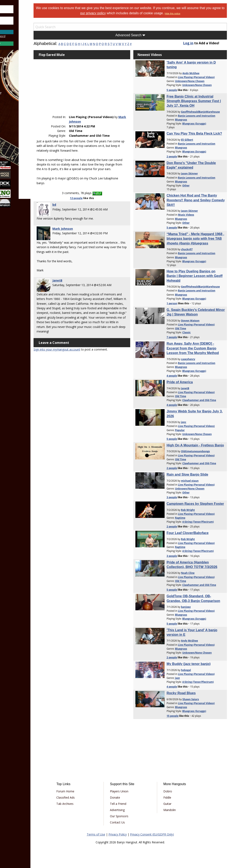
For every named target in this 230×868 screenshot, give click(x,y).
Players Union (129, 791)
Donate (125, 797)
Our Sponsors (129, 816)
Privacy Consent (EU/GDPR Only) (160, 834)
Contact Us (128, 822)
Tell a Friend (128, 804)
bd (70, 205)
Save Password (16, 27)
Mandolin (175, 810)
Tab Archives (80, 804)
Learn (14, 104)
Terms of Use (104, 834)
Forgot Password (23, 36)
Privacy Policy (126, 834)
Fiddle (173, 797)
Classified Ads (80, 797)
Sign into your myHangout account (73, 354)
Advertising (128, 810)
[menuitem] (23, 82)
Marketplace (19, 93)
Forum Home (80, 791)
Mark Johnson (93, 117)
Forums (15, 82)
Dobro (173, 791)
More (13, 126)
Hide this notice (190, 13)
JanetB (73, 280)
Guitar (173, 804)
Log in (192, 43)
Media (14, 115)
